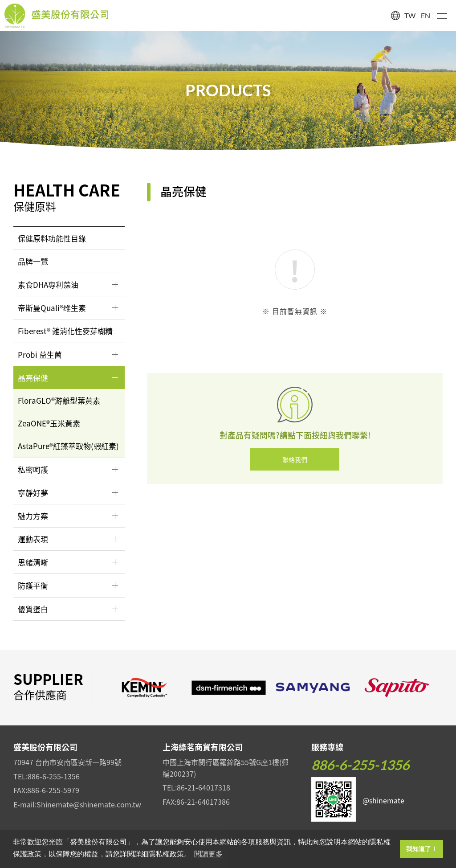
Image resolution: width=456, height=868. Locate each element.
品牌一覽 (33, 261)
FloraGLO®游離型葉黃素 (59, 400)
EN (425, 15)
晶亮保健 (33, 378)
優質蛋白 (33, 609)
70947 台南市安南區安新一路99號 (67, 762)
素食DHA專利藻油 (48, 285)
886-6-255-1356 (54, 776)
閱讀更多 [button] (208, 854)
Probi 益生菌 (40, 354)
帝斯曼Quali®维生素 (52, 308)
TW (410, 15)
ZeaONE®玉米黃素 (49, 423)
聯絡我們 (295, 459)
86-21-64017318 (204, 787)
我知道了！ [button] (422, 849)
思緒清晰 (33, 562)
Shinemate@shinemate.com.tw (89, 804)
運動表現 (33, 539)
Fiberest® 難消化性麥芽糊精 (65, 331)
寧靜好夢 (33, 493)
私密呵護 (33, 469)
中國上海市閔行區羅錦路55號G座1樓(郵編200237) (226, 768)
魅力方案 (33, 516)
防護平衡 (33, 585)
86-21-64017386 (203, 802)
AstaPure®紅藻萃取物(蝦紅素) (68, 446)
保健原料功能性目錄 (52, 238)
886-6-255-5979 (53, 790)
